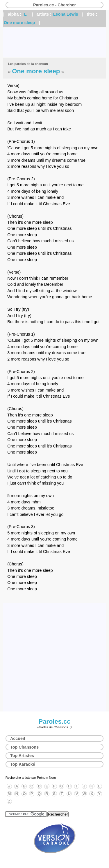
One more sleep (19, 23)
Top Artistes (22, 756)
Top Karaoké (23, 764)
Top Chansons (24, 747)
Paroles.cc (54, 721)
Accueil (18, 738)
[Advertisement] (54, 42)
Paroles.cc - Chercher (54, 5)
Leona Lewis (66, 14)
